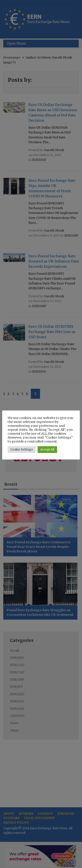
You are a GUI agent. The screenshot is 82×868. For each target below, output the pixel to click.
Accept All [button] (47, 450)
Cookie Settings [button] (22, 450)
